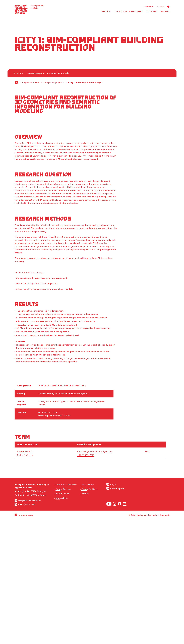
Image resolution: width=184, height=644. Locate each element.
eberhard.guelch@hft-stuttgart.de (94, 595)
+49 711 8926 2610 (86, 598)
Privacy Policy (62, 637)
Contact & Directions (66, 628)
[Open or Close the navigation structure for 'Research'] (136, 12)
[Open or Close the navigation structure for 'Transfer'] (151, 12)
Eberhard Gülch (24, 595)
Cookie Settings (89, 632)
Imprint (85, 637)
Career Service (63, 632)
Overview (18, 173)
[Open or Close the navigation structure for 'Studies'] (105, 12)
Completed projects (59, 173)
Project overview (31, 183)
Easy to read (88, 628)
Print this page (117, 632)
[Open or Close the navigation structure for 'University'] (120, 12)
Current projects (36, 173)
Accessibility (62, 641)
